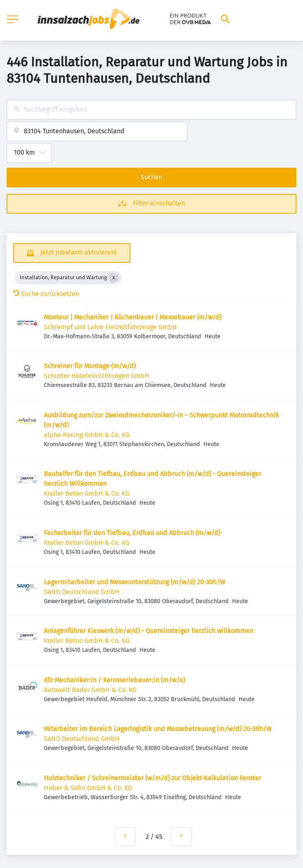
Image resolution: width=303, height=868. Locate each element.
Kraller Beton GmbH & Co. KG (87, 493)
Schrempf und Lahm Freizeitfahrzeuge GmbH (110, 327)
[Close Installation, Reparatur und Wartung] (114, 278)
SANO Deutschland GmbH (82, 592)
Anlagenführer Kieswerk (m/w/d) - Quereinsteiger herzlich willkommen (149, 631)
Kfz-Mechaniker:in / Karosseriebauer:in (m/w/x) (114, 680)
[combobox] (151, 110)
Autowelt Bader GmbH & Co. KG (90, 690)
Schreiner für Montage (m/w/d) (90, 366)
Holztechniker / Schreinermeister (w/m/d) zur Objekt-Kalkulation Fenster (153, 778)
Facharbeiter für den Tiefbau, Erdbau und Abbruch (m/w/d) (132, 533)
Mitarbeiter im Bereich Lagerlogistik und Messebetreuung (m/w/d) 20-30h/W (158, 729)
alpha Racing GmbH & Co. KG (87, 435)
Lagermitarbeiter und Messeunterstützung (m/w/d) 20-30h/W (134, 582)
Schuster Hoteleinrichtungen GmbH (97, 376)
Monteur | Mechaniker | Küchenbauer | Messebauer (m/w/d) (133, 317)
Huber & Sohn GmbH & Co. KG (88, 788)
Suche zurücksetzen (46, 294)
